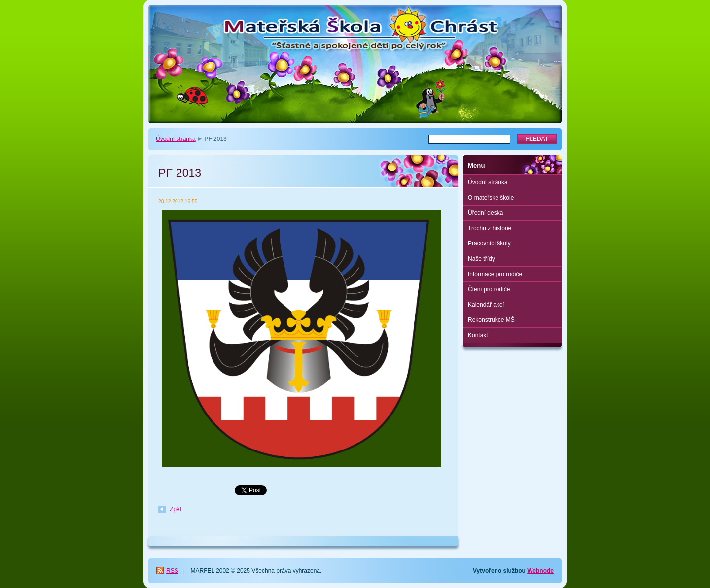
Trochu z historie (490, 228)
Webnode (540, 571)
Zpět (176, 509)
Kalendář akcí (486, 305)
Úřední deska (485, 213)
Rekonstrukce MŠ (491, 320)
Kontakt (478, 335)
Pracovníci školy (489, 243)
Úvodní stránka (176, 139)
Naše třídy (481, 259)
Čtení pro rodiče (489, 289)
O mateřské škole (491, 198)
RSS (172, 571)
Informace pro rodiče (495, 274)
